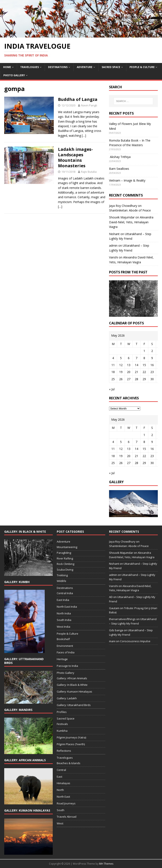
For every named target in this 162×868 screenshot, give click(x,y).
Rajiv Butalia (89, 172)
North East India (67, 607)
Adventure (85, 67)
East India (63, 600)
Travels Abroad (67, 817)
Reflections (64, 751)
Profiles (62, 712)
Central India (65, 593)
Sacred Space (111, 67)
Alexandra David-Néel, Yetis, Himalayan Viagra (131, 222)
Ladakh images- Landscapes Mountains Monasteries (75, 157)
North (60, 790)
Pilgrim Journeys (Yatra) (71, 737)
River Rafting (65, 558)
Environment (65, 646)
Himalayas (63, 783)
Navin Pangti (89, 105)
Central (61, 770)
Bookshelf (63, 639)
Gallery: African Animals (72, 678)
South (61, 810)
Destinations (58, 67)
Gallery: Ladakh (67, 698)
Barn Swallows (119, 169)
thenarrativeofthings (122, 619)
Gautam (114, 608)
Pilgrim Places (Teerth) (71, 744)
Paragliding (64, 553)
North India (64, 613)
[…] (84, 136)
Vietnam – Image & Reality (127, 180)
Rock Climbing (65, 564)
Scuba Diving (65, 570)
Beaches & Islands (69, 763)
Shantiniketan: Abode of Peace (130, 210)
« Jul (112, 389)
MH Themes (106, 864)
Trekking (62, 575)
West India (63, 627)
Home (7, 67)
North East (63, 797)
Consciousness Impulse (135, 641)
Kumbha (62, 731)
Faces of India (66, 652)
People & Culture (142, 67)
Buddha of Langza (78, 99)
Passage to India (67, 666)
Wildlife (61, 581)
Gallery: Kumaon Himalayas (74, 691)
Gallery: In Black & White (72, 685)
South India (64, 620)
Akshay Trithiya (120, 157)
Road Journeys (66, 803)
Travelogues (30, 67)
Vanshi (113, 257)
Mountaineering (67, 547)
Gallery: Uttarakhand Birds (74, 705)
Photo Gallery (14, 75)
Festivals (62, 724)
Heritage (62, 659)
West (60, 823)
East (59, 777)
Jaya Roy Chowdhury (123, 206)
